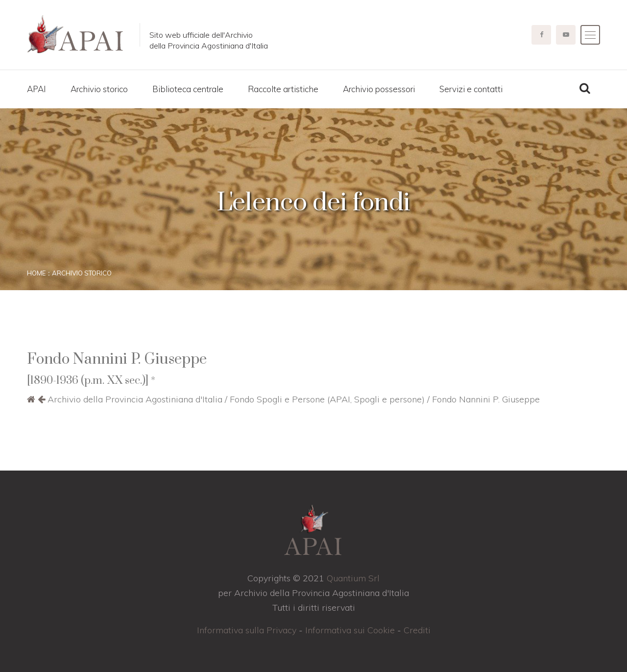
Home (36, 273)
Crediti (417, 630)
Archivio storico (99, 89)
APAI (36, 89)
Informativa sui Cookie (350, 630)
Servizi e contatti (471, 89)
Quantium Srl (353, 578)
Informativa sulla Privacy (247, 630)
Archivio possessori (379, 89)
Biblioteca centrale (188, 89)
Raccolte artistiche (283, 89)
